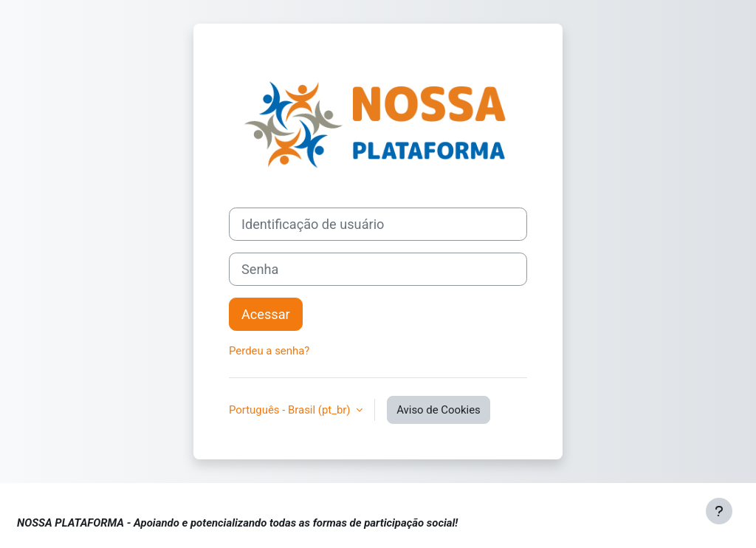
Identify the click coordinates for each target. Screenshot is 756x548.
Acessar (266, 314)
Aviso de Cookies (439, 410)
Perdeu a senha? (269, 351)
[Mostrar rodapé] (719, 511)
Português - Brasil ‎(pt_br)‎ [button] (291, 410)
